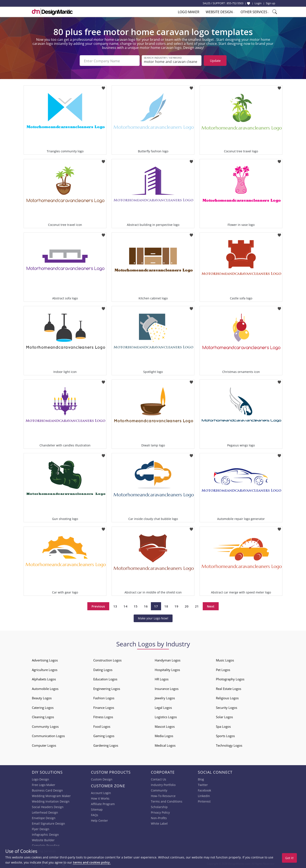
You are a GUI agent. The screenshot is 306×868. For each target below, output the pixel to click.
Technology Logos (229, 745)
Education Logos (105, 679)
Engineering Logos (107, 688)
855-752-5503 (235, 3)
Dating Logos (103, 669)
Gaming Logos (104, 735)
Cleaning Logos (43, 716)
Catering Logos (43, 707)
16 (146, 606)
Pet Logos (223, 669)
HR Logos (162, 679)
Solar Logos (224, 716)
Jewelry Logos (165, 698)
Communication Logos (48, 735)
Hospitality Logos (167, 669)
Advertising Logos (45, 660)
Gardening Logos (106, 745)
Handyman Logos (168, 660)
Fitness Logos (103, 716)
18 (166, 606)
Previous (98, 606)
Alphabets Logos (44, 679)
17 (156, 606)
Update (215, 61)
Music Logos (225, 660)
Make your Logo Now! (153, 618)
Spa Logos (223, 726)
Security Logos (227, 707)
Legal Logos (163, 707)
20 (187, 606)
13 (115, 606)
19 (176, 606)
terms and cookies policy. (92, 862)
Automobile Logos (45, 688)
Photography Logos (230, 679)
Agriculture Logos (45, 669)
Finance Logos (104, 707)
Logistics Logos (166, 716)
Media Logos (164, 735)
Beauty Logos (42, 698)
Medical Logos (165, 745)
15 (136, 606)
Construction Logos (107, 660)
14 (125, 606)
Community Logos (45, 726)
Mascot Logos (165, 726)
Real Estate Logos (229, 688)
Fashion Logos (104, 698)
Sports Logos (225, 735)
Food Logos (102, 726)
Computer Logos (44, 745)
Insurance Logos (167, 688)
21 (197, 606)
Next (211, 606)
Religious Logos (227, 698)
